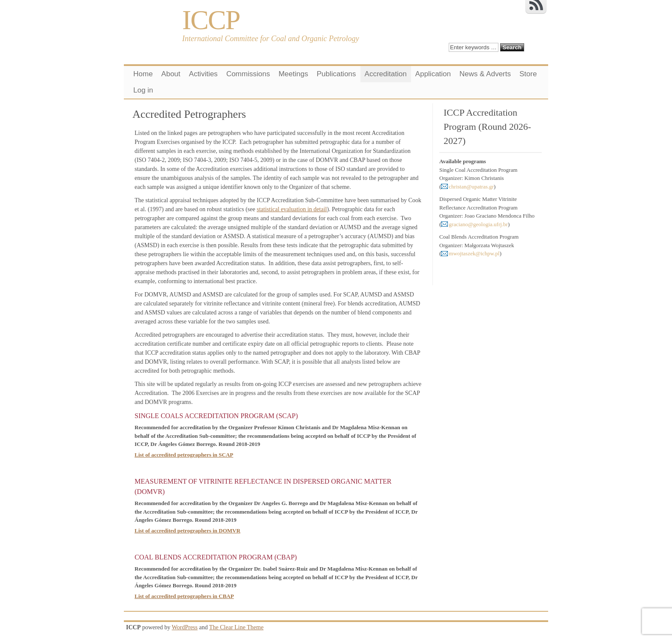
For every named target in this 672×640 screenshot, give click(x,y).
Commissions (248, 74)
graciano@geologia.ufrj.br (478, 224)
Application (433, 74)
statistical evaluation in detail (292, 209)
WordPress (185, 627)
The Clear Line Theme (236, 627)
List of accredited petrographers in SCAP (184, 455)
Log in (143, 90)
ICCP (211, 20)
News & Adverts (485, 74)
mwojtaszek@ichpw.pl (474, 253)
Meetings (293, 74)
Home (143, 74)
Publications (336, 74)
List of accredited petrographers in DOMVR (187, 531)
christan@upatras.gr (471, 187)
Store (528, 74)
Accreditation (386, 74)
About (171, 74)
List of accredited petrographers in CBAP (184, 596)
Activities (203, 74)
